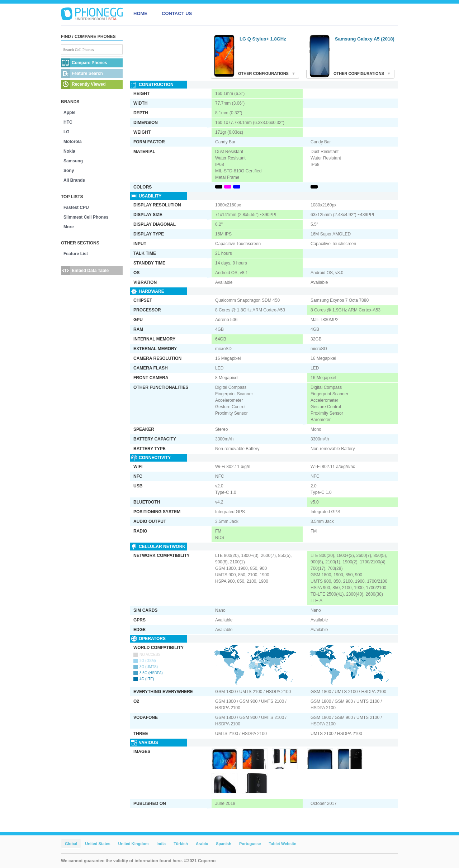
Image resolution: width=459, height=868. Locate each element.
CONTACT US (177, 13)
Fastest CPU (76, 208)
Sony (69, 171)
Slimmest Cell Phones (86, 217)
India (161, 844)
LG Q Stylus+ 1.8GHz (263, 39)
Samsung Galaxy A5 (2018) (365, 39)
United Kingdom (134, 844)
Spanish (224, 844)
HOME (140, 13)
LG (67, 132)
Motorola (73, 142)
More (69, 227)
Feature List (76, 254)
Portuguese (250, 844)
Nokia (69, 151)
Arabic (202, 844)
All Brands (74, 180)
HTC (68, 122)
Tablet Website (282, 844)
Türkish (181, 844)
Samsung (73, 161)
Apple (69, 113)
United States (98, 844)
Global (71, 844)
